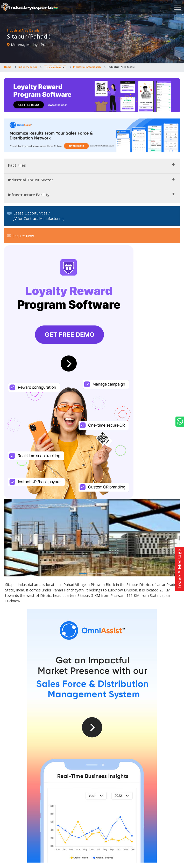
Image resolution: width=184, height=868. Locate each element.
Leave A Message (179, 569)
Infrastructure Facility (29, 195)
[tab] (92, 166)
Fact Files (17, 165)
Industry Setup (28, 67)
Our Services (54, 67)
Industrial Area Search (87, 67)
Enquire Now (20, 236)
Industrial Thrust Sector (31, 180)
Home (8, 67)
